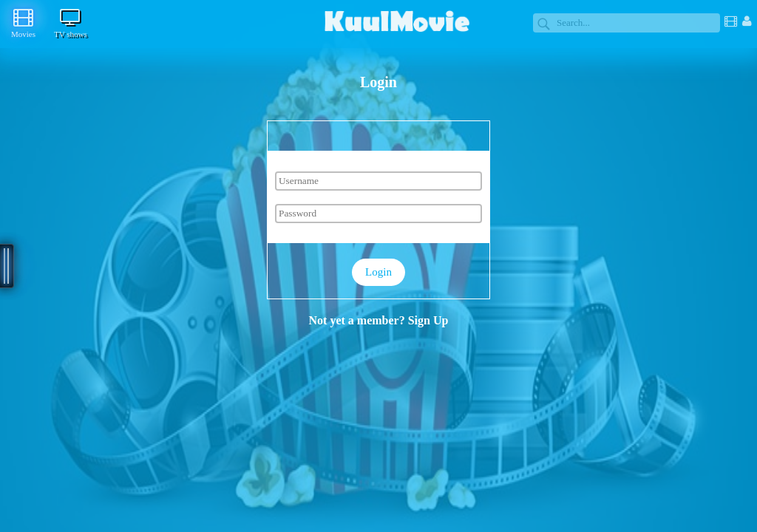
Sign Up (428, 320)
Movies (23, 23)
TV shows (71, 23)
